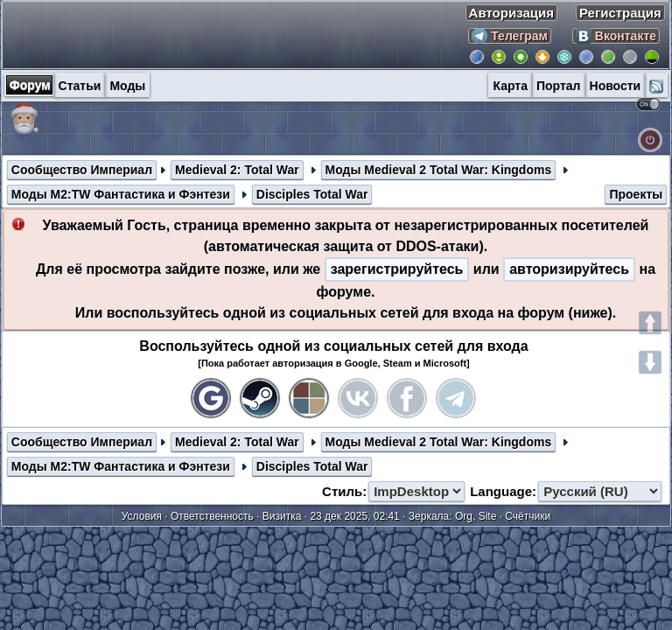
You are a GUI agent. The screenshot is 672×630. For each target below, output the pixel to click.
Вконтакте (616, 36)
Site (488, 516)
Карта (510, 86)
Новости (616, 86)
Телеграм (510, 36)
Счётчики (528, 516)
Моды (127, 86)
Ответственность (212, 516)
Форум (30, 85)
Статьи (80, 86)
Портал (559, 86)
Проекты (636, 194)
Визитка (282, 516)
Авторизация (511, 13)
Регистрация (620, 13)
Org (464, 516)
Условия (142, 516)
